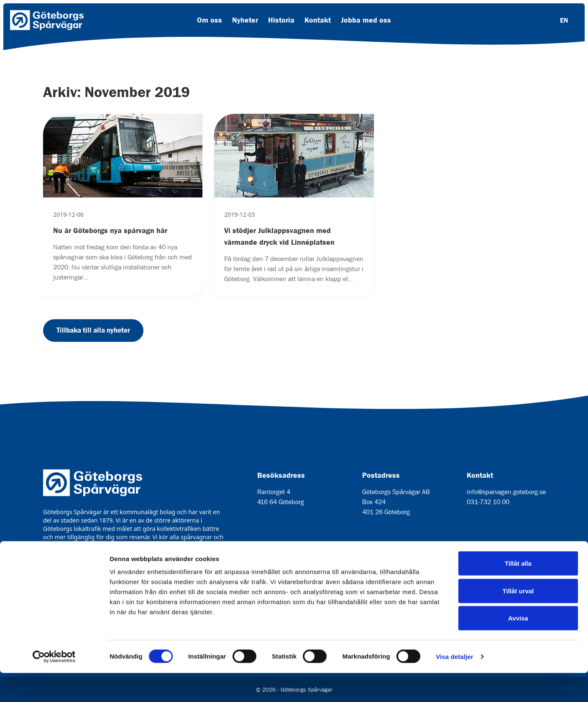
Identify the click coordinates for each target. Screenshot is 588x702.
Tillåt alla (518, 592)
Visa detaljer (454, 685)
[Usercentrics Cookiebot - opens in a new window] (54, 686)
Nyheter (245, 20)
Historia (281, 20)
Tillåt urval (518, 620)
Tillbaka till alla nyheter (93, 330)
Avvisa (518, 647)
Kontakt (318, 20)
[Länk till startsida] (47, 20)
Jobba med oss (366, 20)
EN (564, 20)
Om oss (210, 20)
